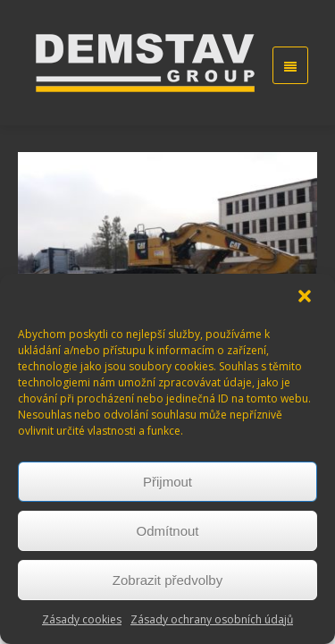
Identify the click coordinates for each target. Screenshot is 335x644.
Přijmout (167, 482)
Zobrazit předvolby (167, 580)
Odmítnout (167, 531)
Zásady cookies (82, 619)
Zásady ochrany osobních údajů (212, 619)
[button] (306, 298)
